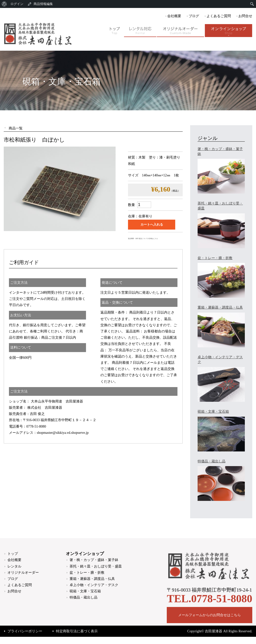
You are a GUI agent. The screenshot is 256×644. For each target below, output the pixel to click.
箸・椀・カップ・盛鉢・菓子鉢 (94, 560)
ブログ (194, 16)
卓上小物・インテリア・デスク (94, 585)
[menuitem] (4, 4)
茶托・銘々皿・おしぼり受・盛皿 (96, 566)
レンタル (14, 566)
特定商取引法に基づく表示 (77, 631)
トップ (13, 554)
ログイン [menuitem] (17, 4)
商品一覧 (16, 128)
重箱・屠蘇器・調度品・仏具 (92, 579)
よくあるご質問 (219, 16)
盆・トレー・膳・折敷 (87, 573)
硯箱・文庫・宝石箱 (85, 591)
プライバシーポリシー (25, 631)
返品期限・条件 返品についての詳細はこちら (143, 239)
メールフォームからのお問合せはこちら (210, 615)
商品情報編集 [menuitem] (43, 4)
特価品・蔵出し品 (84, 597)
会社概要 (174, 16)
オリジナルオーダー (23, 573)
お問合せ (245, 16)
